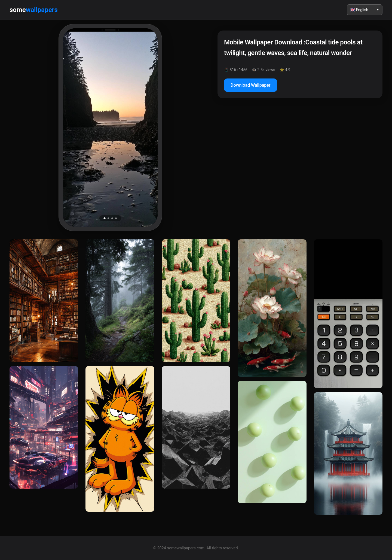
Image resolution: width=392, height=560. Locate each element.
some (34, 10)
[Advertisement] (300, 150)
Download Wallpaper (251, 85)
